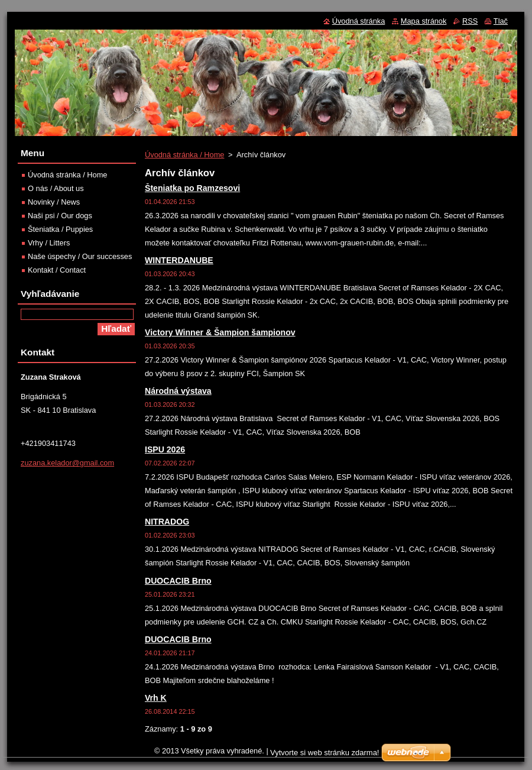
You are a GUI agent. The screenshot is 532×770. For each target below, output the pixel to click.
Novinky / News (54, 202)
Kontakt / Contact (57, 270)
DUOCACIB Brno (178, 581)
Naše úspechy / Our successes (80, 256)
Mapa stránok (424, 21)
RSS (470, 21)
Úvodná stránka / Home (184, 155)
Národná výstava (178, 391)
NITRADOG (167, 522)
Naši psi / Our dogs (60, 216)
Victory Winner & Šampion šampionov (220, 332)
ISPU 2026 (165, 449)
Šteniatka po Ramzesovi (192, 188)
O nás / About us (56, 188)
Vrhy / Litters (49, 243)
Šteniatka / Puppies (60, 229)
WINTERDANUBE (179, 260)
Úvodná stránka (359, 21)
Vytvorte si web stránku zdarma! (325, 753)
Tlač (501, 21)
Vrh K (156, 698)
